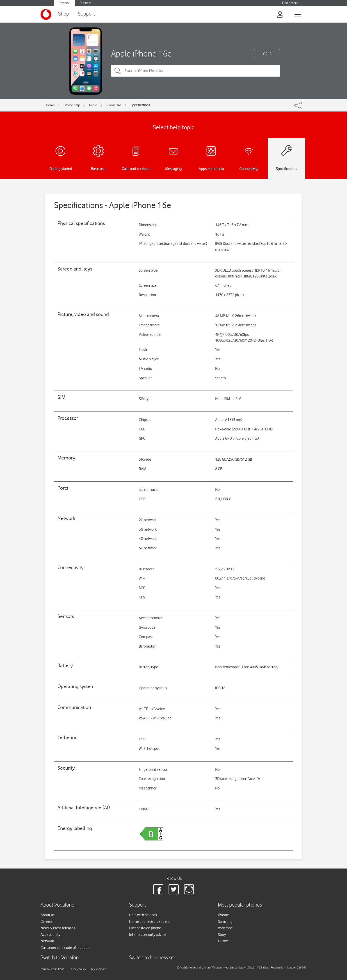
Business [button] (85, 3)
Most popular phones (240, 905)
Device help (72, 105)
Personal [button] (65, 3)
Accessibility (50, 935)
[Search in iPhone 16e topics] (196, 71)
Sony (222, 935)
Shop (64, 14)
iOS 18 (267, 54)
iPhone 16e (114, 105)
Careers (47, 921)
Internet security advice (148, 935)
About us (48, 915)
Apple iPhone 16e (141, 53)
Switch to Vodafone (61, 958)
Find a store (290, 3)
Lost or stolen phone (145, 928)
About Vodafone (57, 905)
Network (47, 941)
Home (50, 105)
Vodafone (225, 928)
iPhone (223, 915)
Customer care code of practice (65, 948)
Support (86, 14)
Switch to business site (153, 958)
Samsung (225, 921)
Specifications (140, 105)
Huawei (224, 941)
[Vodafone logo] (46, 14)
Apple (93, 105)
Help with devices (143, 915)
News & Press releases (58, 928)
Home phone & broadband (150, 921)
